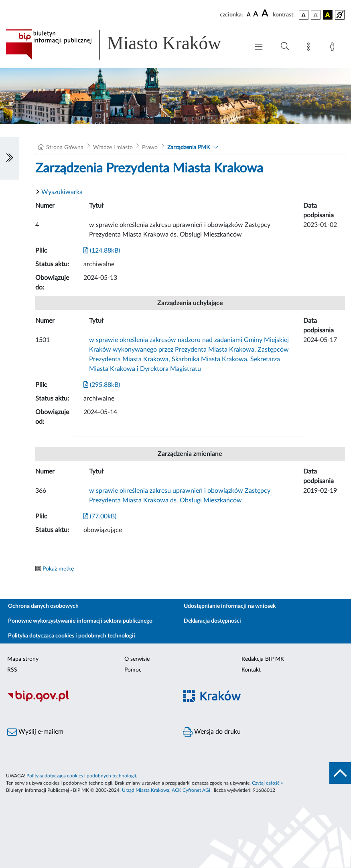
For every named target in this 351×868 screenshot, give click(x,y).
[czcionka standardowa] (249, 14)
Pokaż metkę (58, 569)
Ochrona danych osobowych (43, 606)
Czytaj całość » (267, 783)
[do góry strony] (340, 773)
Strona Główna (65, 148)
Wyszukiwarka (62, 192)
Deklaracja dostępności (212, 621)
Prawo (150, 148)
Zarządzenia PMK (189, 148)
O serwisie (137, 659)
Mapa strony (23, 659)
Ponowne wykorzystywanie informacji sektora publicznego (80, 621)
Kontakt (251, 670)
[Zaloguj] (334, 48)
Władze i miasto (113, 148)
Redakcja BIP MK (263, 659)
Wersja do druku (212, 732)
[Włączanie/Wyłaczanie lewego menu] (10, 158)
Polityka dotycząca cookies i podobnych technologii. (82, 776)
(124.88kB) (102, 251)
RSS (12, 670)
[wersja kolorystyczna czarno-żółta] (328, 15)
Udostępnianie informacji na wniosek (230, 606)
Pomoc (133, 670)
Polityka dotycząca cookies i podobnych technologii (72, 636)
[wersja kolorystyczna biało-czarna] (316, 15)
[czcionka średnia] (256, 15)
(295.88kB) (102, 385)
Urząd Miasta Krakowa (146, 790)
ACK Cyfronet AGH (192, 790)
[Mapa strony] (310, 48)
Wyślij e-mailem (35, 732)
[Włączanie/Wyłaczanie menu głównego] (259, 48)
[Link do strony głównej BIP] (123, 45)
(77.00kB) (100, 516)
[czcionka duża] (266, 14)
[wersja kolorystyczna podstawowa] (304, 15)
